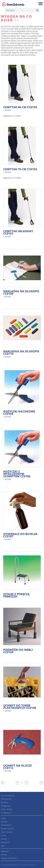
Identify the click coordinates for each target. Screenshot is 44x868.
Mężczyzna (5, 842)
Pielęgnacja (5, 806)
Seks (3, 846)
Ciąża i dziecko (7, 809)
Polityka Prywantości (9, 858)
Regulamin (5, 851)
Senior (3, 835)
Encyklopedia (6, 813)
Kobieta (4, 839)
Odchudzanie (6, 799)
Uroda (3, 818)
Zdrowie (4, 822)
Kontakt (4, 855)
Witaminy (5, 802)
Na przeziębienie (8, 795)
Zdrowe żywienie (8, 829)
